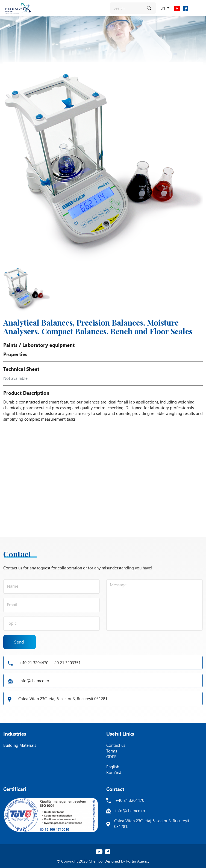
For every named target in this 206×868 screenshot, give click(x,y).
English (113, 767)
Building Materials (20, 745)
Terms (112, 751)
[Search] (127, 8)
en (163, 8)
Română (114, 772)
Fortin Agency (138, 861)
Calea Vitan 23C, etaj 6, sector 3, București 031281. (58, 698)
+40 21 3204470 (130, 800)
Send (19, 642)
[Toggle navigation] (198, 8)
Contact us (116, 745)
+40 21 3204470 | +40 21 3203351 (44, 662)
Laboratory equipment (48, 345)
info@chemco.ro (28, 681)
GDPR (111, 757)
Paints (10, 345)
